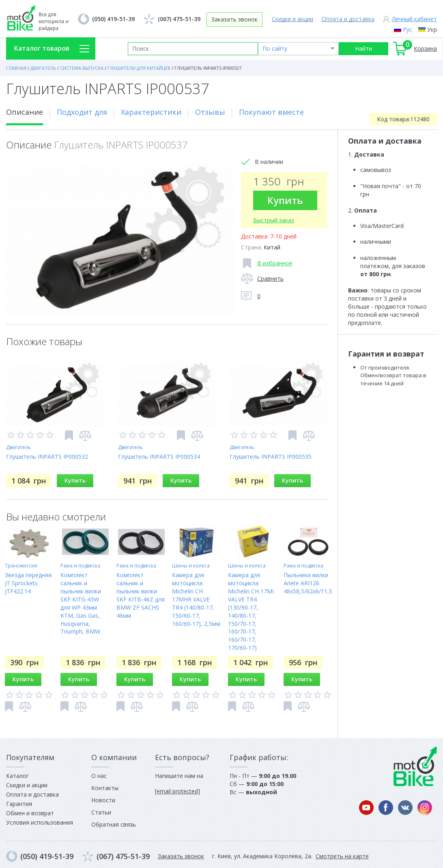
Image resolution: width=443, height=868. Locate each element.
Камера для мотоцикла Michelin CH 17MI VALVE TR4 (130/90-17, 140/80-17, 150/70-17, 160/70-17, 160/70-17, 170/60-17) (251, 611)
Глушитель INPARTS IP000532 (47, 457)
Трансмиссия (21, 566)
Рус (408, 29)
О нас (99, 776)
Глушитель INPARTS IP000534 (159, 457)
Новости (103, 800)
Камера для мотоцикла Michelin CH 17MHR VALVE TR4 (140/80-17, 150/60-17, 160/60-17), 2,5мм (196, 599)
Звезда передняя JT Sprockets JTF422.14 (28, 583)
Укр (432, 29)
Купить (285, 200)
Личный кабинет (414, 19)
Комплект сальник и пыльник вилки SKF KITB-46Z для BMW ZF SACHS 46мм (141, 595)
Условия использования (40, 822)
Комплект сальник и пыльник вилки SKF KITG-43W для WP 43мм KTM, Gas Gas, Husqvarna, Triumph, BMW (81, 603)
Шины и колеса (191, 566)
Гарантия (19, 804)
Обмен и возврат (30, 813)
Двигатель (18, 447)
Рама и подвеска (80, 566)
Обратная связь (114, 824)
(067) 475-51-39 (179, 19)
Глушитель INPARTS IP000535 (271, 457)
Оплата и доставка (348, 19)
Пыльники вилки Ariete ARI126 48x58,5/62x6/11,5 (308, 583)
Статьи (101, 812)
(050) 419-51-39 (113, 19)
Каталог (17, 776)
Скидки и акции (292, 19)
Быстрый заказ (274, 220)
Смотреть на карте (342, 856)
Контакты (105, 788)
